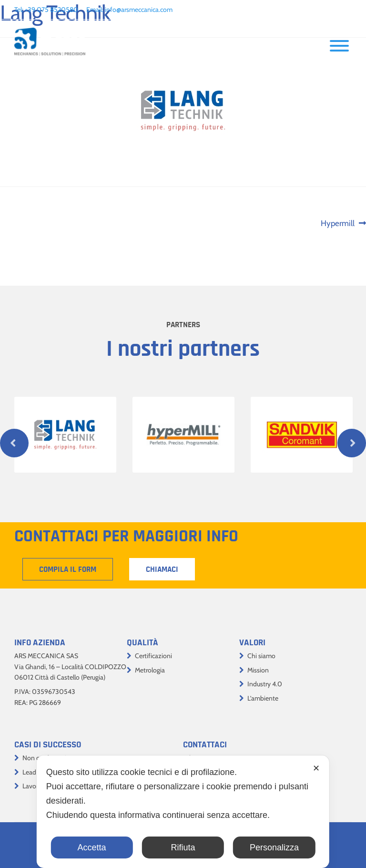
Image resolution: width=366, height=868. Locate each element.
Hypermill (340, 223)
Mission (258, 670)
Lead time (36, 772)
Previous (14, 443)
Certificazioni (153, 656)
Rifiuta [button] (183, 847)
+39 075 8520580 (51, 10)
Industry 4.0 (265, 684)
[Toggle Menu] (339, 46)
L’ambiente (263, 698)
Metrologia (150, 670)
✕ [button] (316, 768)
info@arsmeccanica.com (139, 10)
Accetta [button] (92, 847)
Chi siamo (261, 656)
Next (352, 443)
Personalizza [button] (274, 847)
